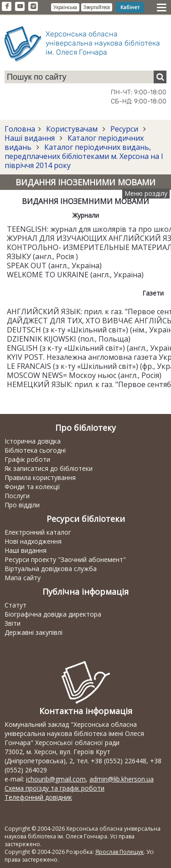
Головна (20, 129)
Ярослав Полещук (119, 852)
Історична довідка (33, 441)
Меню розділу (146, 193)
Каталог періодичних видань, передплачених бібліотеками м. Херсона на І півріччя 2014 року (84, 156)
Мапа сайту (23, 578)
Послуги (17, 496)
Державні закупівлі (34, 632)
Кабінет (130, 7)
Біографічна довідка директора (53, 614)
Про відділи (22, 505)
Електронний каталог (38, 532)
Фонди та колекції (32, 487)
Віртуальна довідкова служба (51, 569)
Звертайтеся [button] (97, 7)
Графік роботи (27, 459)
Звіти (13, 623)
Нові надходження (33, 541)
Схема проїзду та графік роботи (54, 788)
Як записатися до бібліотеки (49, 468)
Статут (16, 605)
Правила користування (40, 477)
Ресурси (124, 129)
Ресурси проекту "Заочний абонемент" (65, 559)
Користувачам (72, 129)
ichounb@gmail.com (56, 779)
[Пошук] (160, 77)
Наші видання (31, 138)
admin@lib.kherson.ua (122, 779)
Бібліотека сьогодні (35, 450)
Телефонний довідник (38, 797)
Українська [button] (65, 7)
